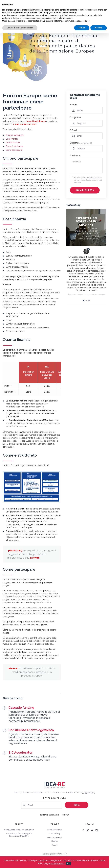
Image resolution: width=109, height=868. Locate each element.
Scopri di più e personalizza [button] (20, 28)
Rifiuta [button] (82, 28)
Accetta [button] (99, 28)
